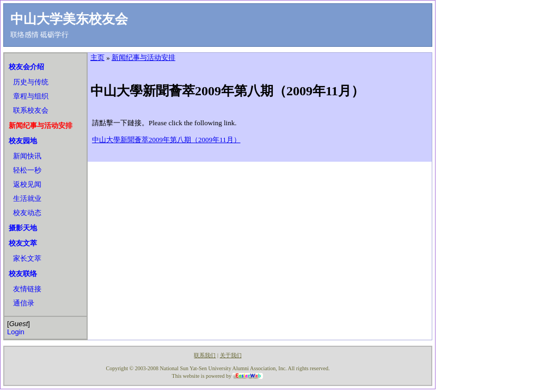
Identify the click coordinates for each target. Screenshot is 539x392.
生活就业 (27, 198)
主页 (97, 57)
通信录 (24, 303)
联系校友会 (31, 110)
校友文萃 (23, 243)
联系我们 (205, 355)
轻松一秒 (27, 170)
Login (16, 332)
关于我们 (231, 355)
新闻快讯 (27, 156)
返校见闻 (27, 184)
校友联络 (23, 274)
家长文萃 (27, 258)
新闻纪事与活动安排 (41, 125)
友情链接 (27, 289)
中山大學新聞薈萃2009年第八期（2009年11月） (166, 140)
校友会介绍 (26, 67)
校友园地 (23, 141)
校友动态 (27, 213)
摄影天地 (23, 228)
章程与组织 (31, 96)
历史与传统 (31, 82)
